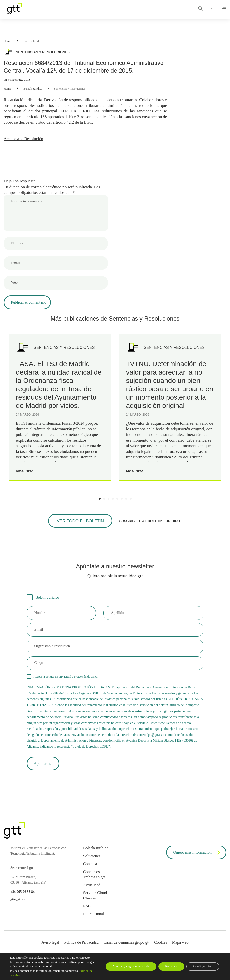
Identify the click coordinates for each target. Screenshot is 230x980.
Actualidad (92, 890)
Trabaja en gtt (94, 882)
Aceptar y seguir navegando (127, 966)
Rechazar (169, 966)
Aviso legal (50, 947)
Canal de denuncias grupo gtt (127, 947)
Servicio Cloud (95, 898)
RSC (87, 911)
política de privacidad (58, 679)
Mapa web (180, 947)
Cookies (161, 947)
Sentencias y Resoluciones (70, 89)
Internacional (94, 919)
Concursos (92, 877)
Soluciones (92, 861)
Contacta (90, 869)
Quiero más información (198, 858)
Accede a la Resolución (24, 140)
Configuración (202, 966)
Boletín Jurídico (33, 41)
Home (7, 41)
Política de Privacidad (81, 947)
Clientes (90, 903)
